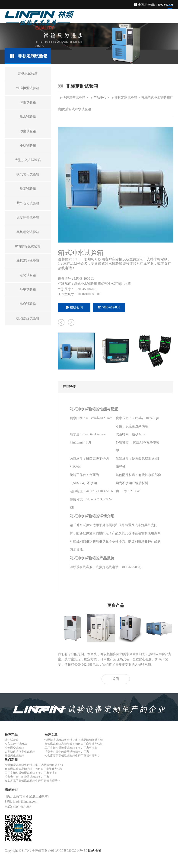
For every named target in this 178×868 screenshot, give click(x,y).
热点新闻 (11, 760)
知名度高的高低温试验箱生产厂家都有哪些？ (72, 756)
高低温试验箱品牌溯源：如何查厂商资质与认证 (74, 744)
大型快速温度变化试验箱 (20, 752)
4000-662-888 (109, 307)
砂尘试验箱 (12, 740)
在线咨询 (74, 307)
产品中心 (100, 98)
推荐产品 (11, 735)
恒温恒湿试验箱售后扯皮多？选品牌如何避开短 (74, 740)
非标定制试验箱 (126, 98)
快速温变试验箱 (74, 98)
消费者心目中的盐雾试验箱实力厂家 (67, 752)
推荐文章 (51, 735)
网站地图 (95, 851)
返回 (116, 679)
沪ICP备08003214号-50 (71, 851)
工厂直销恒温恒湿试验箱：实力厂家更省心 (71, 748)
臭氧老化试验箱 (14, 756)
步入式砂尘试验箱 (16, 744)
